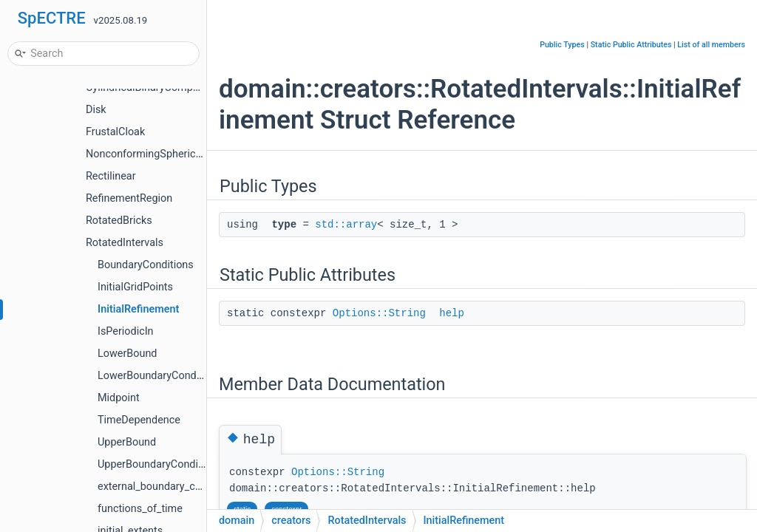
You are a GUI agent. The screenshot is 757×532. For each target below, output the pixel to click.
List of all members (711, 45)
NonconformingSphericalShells (159, 154)
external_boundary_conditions (168, 487)
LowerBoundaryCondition (157, 376)
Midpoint (119, 398)
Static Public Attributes (631, 45)
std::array (346, 225)
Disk (96, 110)
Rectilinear (111, 176)
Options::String (379, 313)
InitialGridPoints (135, 287)
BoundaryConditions (146, 265)
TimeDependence (139, 420)
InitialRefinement (138, 309)
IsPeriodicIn (126, 331)
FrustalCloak (115, 132)
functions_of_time (140, 509)
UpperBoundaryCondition (157, 464)
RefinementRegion (129, 198)
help (452, 313)
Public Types (562, 45)
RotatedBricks (119, 221)
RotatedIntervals (125, 243)
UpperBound (127, 442)
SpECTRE (52, 18)
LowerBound (127, 354)
